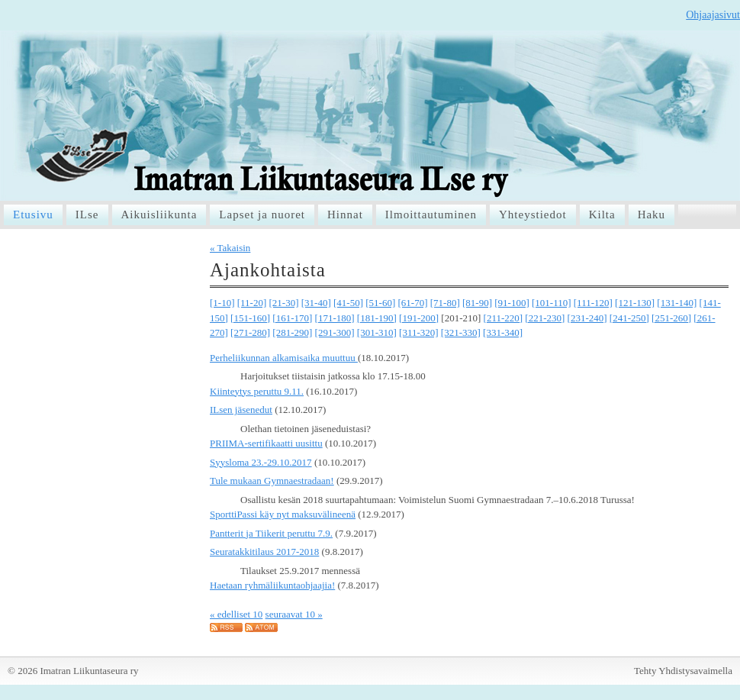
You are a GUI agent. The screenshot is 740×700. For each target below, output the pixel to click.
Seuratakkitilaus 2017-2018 (264, 552)
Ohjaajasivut (713, 15)
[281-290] (292, 332)
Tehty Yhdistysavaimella (683, 671)
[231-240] (587, 318)
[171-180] (335, 318)
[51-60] (380, 303)
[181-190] (377, 318)
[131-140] (677, 303)
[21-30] (284, 303)
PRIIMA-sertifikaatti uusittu (266, 443)
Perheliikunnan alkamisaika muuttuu (284, 358)
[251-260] (671, 318)
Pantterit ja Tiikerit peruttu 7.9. (271, 533)
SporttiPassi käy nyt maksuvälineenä (283, 514)
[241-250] (629, 318)
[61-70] (413, 303)
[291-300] (335, 332)
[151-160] (250, 318)
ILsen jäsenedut (241, 410)
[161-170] (292, 318)
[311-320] (419, 332)
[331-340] (503, 332)
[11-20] (252, 303)
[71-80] (445, 303)
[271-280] (250, 332)
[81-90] (477, 303)
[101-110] (552, 303)
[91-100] (512, 303)
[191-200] (419, 318)
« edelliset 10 (236, 614)
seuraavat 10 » (294, 614)
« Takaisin (230, 248)
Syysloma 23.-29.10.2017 (261, 462)
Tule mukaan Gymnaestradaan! (272, 481)
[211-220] (504, 318)
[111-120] (593, 303)
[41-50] (348, 303)
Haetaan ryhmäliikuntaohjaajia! (272, 585)
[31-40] (316, 303)
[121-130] (635, 303)
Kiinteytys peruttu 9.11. (257, 391)
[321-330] (461, 332)
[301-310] (377, 332)
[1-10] (222, 303)
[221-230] (545, 318)
